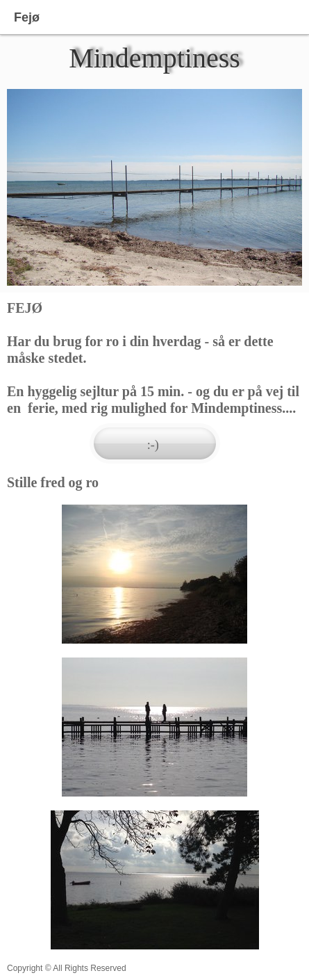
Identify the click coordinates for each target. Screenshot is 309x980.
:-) (155, 445)
